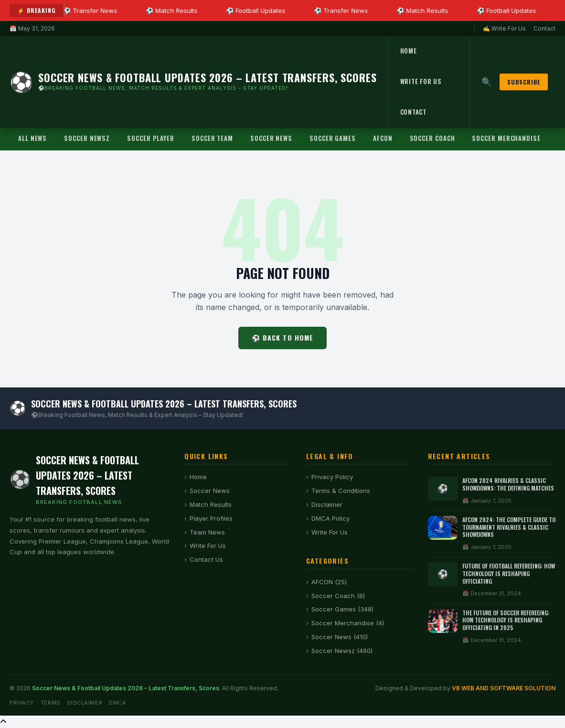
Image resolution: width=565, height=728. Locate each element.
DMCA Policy (330, 518)
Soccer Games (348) (342, 609)
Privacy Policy (332, 477)
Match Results (211, 504)
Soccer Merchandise (506, 138)
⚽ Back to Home (283, 337)
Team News (207, 532)
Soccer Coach (432, 138)
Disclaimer (327, 504)
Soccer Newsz (87, 138)
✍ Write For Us (504, 28)
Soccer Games (333, 138)
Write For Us (421, 81)
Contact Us (206, 559)
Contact (544, 28)
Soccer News (271, 138)
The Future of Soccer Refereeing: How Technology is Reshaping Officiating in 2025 (506, 620)
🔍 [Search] (487, 82)
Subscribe (524, 82)
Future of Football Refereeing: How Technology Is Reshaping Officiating (509, 573)
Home (409, 51)
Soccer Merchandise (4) (348, 623)
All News (32, 138)
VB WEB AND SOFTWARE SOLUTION (504, 688)
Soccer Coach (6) (338, 596)
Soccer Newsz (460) (342, 651)
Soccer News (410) (340, 637)
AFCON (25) (329, 582)
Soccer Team (212, 138)
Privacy (22, 703)
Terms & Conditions (341, 491)
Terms (51, 703)
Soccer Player (151, 138)
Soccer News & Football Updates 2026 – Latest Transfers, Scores (126, 688)
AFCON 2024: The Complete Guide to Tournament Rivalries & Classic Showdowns (509, 527)
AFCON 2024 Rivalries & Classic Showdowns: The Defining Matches (508, 484)
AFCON (383, 138)
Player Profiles (211, 518)
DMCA (117, 703)
